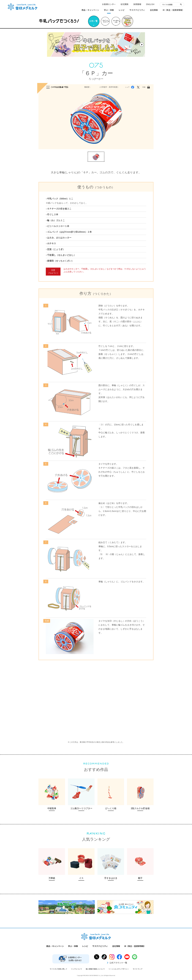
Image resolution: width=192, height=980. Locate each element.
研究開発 (125, 4)
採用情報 (137, 4)
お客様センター (109, 4)
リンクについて (76, 969)
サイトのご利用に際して (58, 969)
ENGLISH (150, 4)
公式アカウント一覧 (117, 963)
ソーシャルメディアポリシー (119, 969)
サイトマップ (138, 969)
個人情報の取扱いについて (95, 969)
